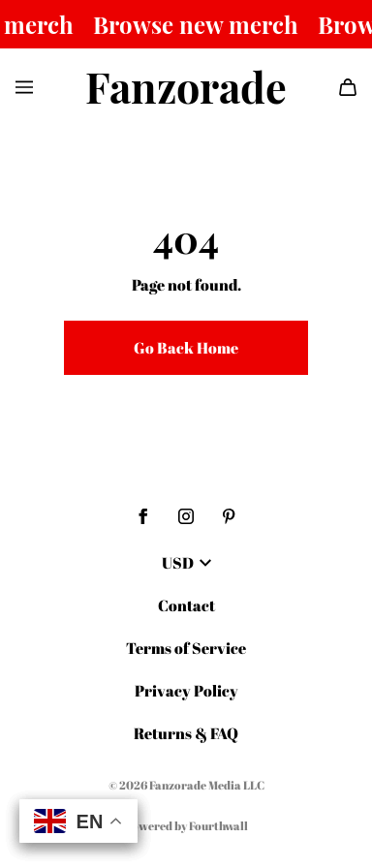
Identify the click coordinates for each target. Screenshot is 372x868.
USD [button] (186, 563)
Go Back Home (186, 348)
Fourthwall (218, 825)
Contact (186, 605)
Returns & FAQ (186, 733)
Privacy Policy (186, 691)
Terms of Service (186, 648)
